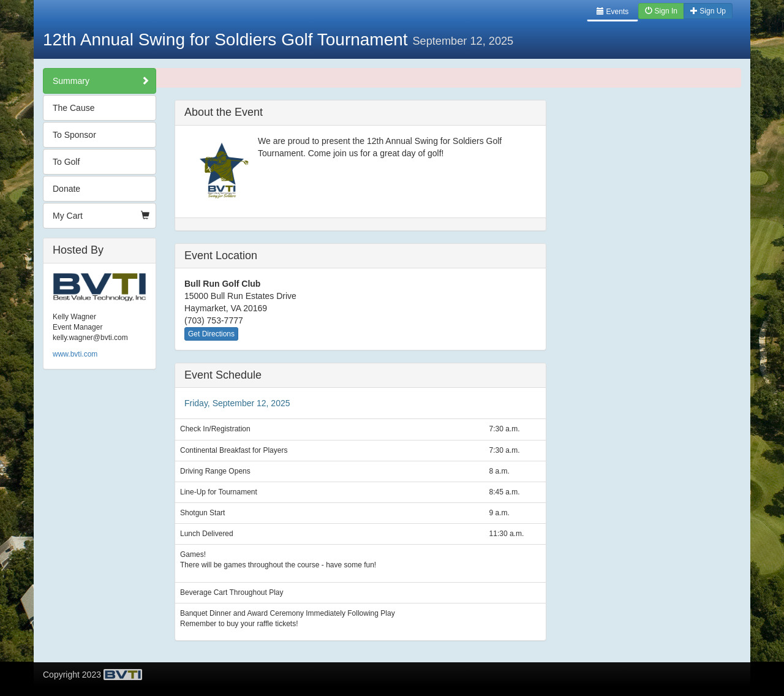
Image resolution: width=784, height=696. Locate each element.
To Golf (66, 162)
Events (612, 12)
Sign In (661, 11)
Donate (66, 189)
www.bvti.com (75, 354)
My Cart (101, 216)
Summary (101, 81)
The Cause (73, 108)
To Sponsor (74, 135)
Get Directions (211, 334)
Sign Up (708, 11)
